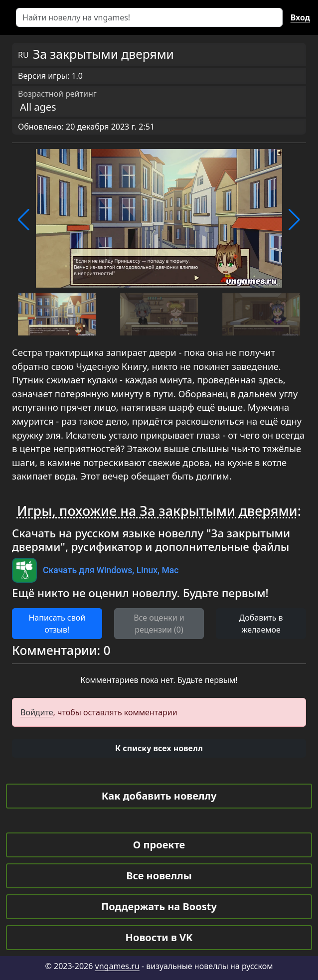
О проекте (159, 845)
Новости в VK (159, 937)
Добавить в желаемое (261, 624)
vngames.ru (117, 966)
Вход (300, 17)
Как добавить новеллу (159, 796)
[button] (24, 220)
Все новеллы (159, 876)
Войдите (37, 712)
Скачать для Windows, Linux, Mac (111, 570)
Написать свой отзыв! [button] (57, 624)
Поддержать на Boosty (159, 906)
